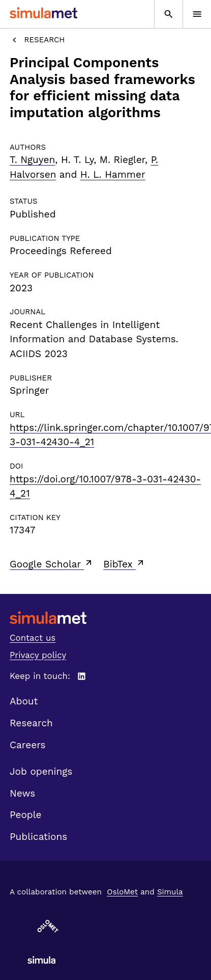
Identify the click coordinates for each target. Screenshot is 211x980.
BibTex (124, 564)
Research (37, 40)
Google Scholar (52, 564)
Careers (28, 745)
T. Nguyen (32, 160)
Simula (170, 892)
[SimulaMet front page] (106, 618)
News (22, 793)
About (24, 701)
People (25, 815)
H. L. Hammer (113, 174)
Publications (38, 837)
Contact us (33, 638)
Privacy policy (38, 655)
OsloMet (122, 892)
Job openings (41, 771)
